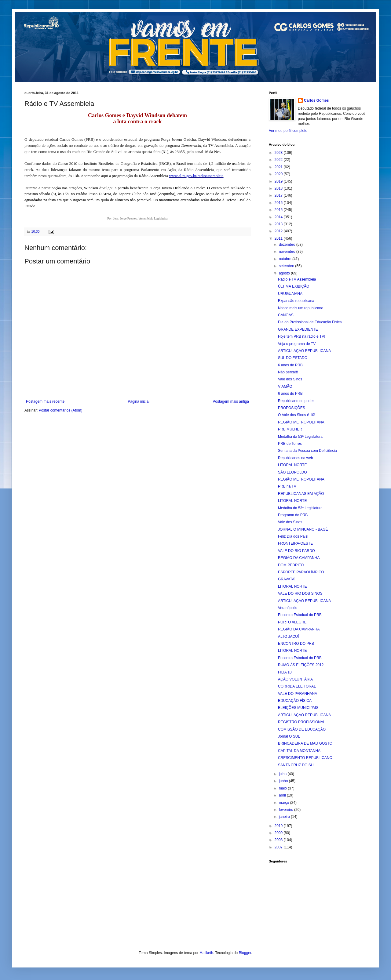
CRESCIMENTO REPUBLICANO (305, 758)
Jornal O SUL (289, 736)
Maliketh (206, 953)
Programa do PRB (293, 515)
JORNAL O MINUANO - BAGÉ (303, 529)
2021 (279, 167)
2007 (279, 847)
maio (283, 788)
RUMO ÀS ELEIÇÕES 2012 (301, 665)
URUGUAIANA (290, 294)
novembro (288, 252)
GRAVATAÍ (287, 579)
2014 (279, 217)
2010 (279, 826)
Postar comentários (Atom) (61, 410)
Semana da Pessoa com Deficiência (307, 451)
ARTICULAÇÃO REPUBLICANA (304, 351)
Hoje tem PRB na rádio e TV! (302, 336)
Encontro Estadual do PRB (300, 615)
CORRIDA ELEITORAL (297, 686)
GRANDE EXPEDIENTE (298, 329)
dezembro (288, 245)
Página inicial (139, 401)
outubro (286, 259)
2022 (279, 160)
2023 (279, 153)
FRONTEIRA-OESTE (295, 543)
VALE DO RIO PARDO (296, 551)
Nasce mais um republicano (301, 308)
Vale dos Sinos (290, 379)
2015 (279, 210)
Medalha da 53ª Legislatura (300, 437)
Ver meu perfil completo (288, 131)
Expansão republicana (296, 301)
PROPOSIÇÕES (292, 408)
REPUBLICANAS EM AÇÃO (301, 494)
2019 (279, 181)
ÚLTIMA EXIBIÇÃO (294, 286)
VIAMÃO (285, 387)
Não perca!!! (288, 372)
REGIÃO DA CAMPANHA (299, 558)
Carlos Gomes (316, 100)
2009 (279, 833)
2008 (279, 840)
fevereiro (287, 810)
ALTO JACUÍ (288, 637)
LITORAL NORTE (292, 465)
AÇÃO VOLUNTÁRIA (295, 679)
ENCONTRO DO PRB (296, 644)
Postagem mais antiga (231, 401)
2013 (279, 224)
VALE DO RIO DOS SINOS (300, 593)
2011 (279, 238)
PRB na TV (287, 486)
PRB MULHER (290, 429)
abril (283, 795)
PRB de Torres (290, 444)
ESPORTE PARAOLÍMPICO (301, 572)
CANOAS (286, 315)
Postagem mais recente (45, 401)
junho (284, 781)
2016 (279, 203)
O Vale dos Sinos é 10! (297, 415)
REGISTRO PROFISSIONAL (302, 722)
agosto (285, 273)
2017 (279, 195)
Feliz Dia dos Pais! (293, 536)
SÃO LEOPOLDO (292, 472)
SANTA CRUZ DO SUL (297, 765)
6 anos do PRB (290, 365)
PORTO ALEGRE (292, 622)
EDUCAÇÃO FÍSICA (295, 701)
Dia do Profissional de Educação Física (310, 322)
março (285, 803)
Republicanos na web (296, 458)
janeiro (285, 817)
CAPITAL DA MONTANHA (299, 751)
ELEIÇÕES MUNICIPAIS (298, 708)
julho (283, 774)
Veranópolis (288, 608)
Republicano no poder (296, 401)
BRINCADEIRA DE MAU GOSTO (305, 743)
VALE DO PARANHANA (298, 694)
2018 (279, 188)
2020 (279, 174)
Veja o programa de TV (297, 344)
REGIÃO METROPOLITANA (301, 422)
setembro (287, 266)
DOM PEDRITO (291, 565)
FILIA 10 (285, 672)
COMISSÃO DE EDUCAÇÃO (302, 729)
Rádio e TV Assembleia (297, 279)
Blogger (245, 953)
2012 (279, 231)
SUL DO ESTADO (293, 358)
